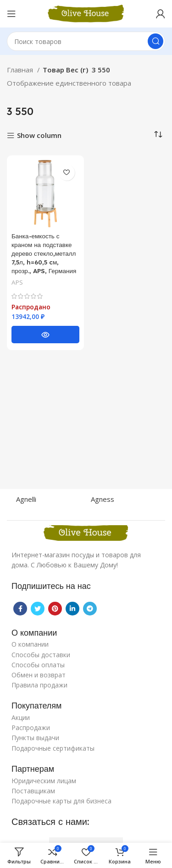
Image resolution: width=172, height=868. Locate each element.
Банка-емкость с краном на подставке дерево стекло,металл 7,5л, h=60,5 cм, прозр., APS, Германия (44, 253)
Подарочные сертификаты (53, 748)
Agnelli (26, 499)
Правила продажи (39, 685)
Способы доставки (41, 655)
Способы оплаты (38, 665)
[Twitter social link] (38, 609)
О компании (30, 644)
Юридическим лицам (44, 781)
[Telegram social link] (90, 609)
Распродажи (31, 728)
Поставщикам (33, 791)
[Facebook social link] (20, 609)
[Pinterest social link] (55, 609)
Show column (39, 136)
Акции (21, 717)
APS (17, 282)
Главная (21, 70)
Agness (103, 499)
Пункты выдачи (35, 738)
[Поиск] (86, 41)
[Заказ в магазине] (158, 135)
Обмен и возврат (39, 675)
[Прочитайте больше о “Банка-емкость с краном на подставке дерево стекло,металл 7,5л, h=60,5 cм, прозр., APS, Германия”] (45, 335)
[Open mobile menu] (11, 14)
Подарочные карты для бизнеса (61, 801)
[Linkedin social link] (72, 609)
